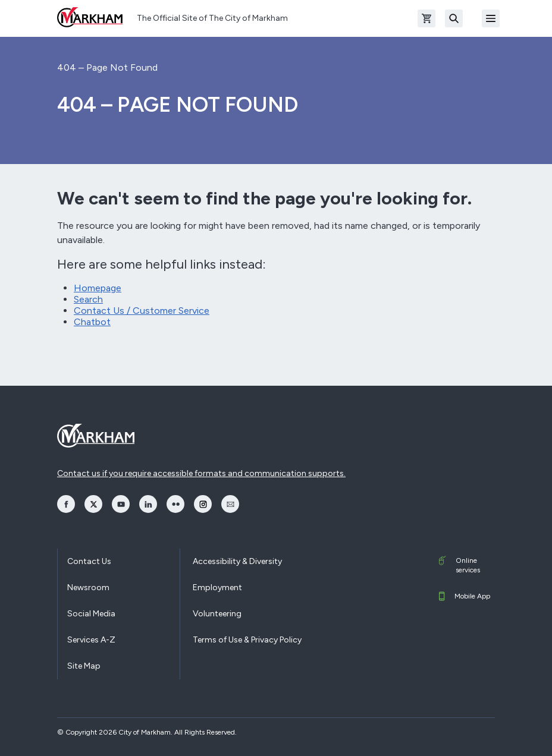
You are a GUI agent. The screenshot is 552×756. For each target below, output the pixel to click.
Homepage (98, 288)
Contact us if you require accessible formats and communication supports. (201, 473)
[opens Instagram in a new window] (203, 504)
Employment (217, 588)
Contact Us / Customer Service (142, 311)
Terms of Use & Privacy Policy (247, 640)
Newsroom (88, 588)
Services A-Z (91, 640)
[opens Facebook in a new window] (66, 504)
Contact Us (89, 561)
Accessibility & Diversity (237, 561)
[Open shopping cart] (426, 18)
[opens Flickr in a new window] (175, 504)
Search (88, 299)
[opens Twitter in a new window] (93, 504)
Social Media (91, 614)
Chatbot (92, 322)
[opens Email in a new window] (230, 504)
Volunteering (217, 614)
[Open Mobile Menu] (491, 18)
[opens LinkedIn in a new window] (148, 504)
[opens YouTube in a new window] (121, 504)
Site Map (84, 666)
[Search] (454, 18)
